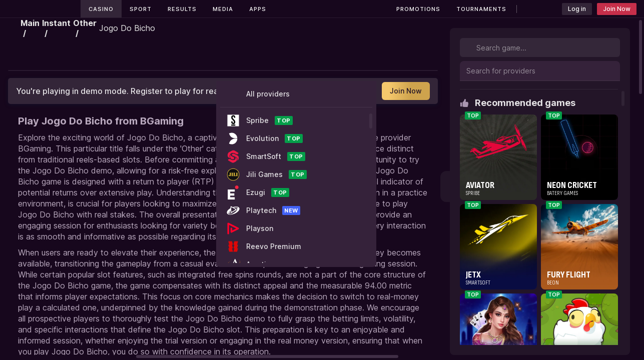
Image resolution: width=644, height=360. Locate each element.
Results (182, 9)
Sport (141, 9)
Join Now (617, 9)
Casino (101, 9)
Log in (577, 9)
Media (223, 9)
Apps (258, 9)
